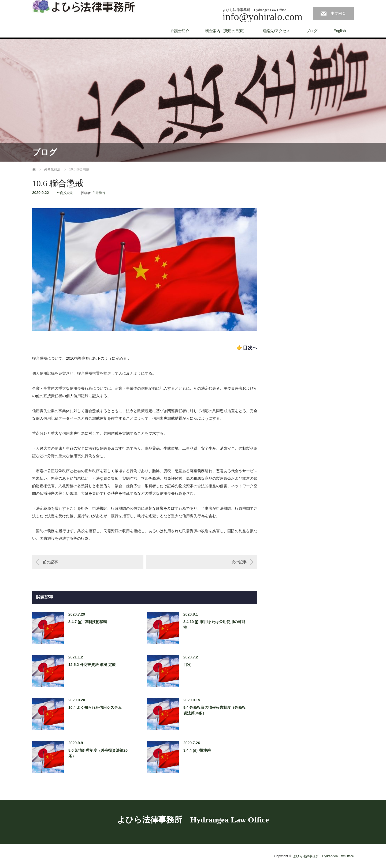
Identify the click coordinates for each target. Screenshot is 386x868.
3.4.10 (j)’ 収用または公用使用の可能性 (214, 625)
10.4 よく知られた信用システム (95, 707)
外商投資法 (65, 193)
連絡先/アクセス (276, 31)
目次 (187, 665)
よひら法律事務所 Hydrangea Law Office (193, 820)
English (340, 31)
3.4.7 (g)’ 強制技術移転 (88, 622)
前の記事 (50, 562)
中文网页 (338, 13)
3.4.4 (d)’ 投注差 (197, 750)
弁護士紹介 (180, 31)
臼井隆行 (99, 193)
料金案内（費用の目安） (226, 31)
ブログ (312, 31)
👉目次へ (247, 348)
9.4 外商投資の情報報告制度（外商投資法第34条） (215, 710)
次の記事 (239, 562)
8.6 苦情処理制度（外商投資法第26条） (98, 753)
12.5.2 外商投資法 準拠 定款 (92, 665)
